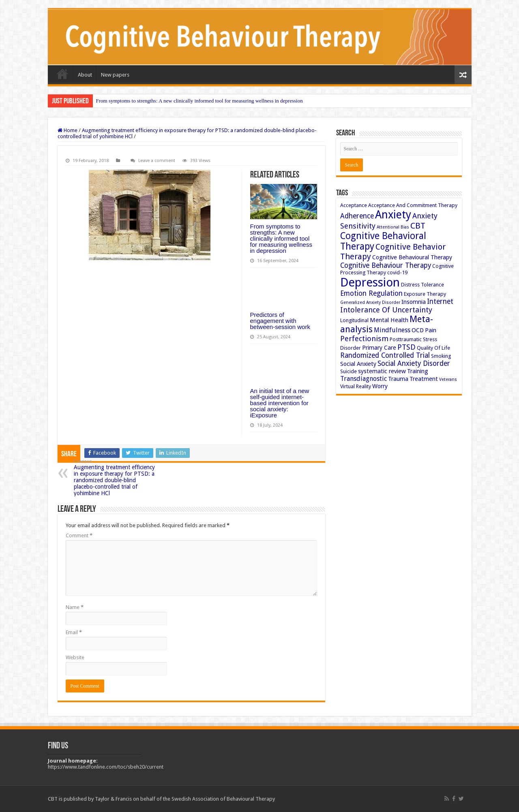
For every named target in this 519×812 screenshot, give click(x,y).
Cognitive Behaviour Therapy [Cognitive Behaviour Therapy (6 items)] (386, 265)
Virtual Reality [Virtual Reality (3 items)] (356, 386)
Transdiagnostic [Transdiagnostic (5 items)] (364, 379)
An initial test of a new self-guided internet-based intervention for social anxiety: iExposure (280, 403)
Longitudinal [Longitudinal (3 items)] (354, 320)
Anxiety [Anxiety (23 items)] (393, 215)
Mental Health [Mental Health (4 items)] (389, 320)
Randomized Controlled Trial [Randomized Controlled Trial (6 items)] (385, 355)
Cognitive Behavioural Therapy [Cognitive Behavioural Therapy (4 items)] (412, 257)
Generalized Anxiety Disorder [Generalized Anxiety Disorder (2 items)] (370, 302)
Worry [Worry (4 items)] (380, 386)
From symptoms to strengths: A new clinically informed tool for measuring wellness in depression (199, 101)
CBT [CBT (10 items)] (418, 226)
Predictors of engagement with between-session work (280, 321)
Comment (79, 535)
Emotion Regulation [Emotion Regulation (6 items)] (371, 293)
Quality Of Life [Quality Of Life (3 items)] (433, 348)
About (85, 75)
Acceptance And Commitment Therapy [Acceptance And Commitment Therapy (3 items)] (413, 205)
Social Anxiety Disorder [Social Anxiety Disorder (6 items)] (414, 363)
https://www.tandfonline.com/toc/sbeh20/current (106, 767)
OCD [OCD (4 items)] (418, 330)
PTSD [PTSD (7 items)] (406, 347)
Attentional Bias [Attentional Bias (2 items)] (393, 227)
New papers (115, 75)
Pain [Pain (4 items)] (431, 330)
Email (74, 632)
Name (75, 607)
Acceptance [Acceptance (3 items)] (354, 205)
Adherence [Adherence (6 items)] (357, 216)
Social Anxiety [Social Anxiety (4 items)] (358, 364)
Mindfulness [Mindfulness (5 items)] (392, 330)
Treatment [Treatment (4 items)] (424, 379)
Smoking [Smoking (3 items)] (441, 356)
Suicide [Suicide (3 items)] (349, 371)
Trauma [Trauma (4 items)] (398, 379)
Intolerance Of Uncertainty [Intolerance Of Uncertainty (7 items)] (386, 310)
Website (75, 657)
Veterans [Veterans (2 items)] (448, 379)
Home (62, 74)
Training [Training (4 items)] (418, 371)
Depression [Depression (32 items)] (370, 282)
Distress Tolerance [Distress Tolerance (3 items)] (422, 285)
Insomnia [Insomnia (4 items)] (414, 302)
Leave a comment (157, 161)
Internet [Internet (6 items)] (440, 301)
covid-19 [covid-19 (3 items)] (397, 272)
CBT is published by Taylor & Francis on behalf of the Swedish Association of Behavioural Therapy (161, 799)
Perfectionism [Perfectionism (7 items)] (364, 339)
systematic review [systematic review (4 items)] (382, 371)
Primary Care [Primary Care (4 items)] (379, 348)
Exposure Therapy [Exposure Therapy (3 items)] (425, 294)
